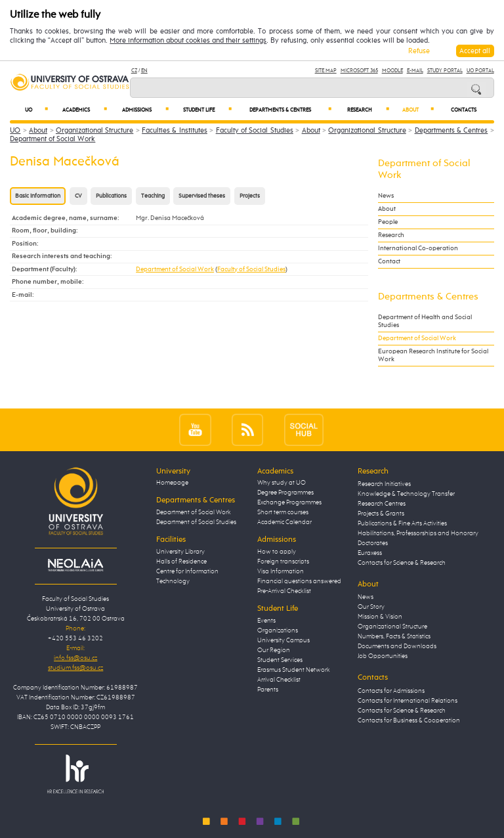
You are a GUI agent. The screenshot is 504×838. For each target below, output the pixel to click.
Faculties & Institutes (175, 130)
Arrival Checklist (279, 680)
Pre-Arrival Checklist (284, 591)
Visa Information (281, 571)
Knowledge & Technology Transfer (406, 494)
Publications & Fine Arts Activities (402, 523)
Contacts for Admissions (391, 691)
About (418, 110)
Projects (250, 196)
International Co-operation (418, 248)
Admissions (145, 110)
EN (144, 71)
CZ (134, 71)
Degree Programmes (285, 493)
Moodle (392, 71)
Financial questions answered (299, 581)
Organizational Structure (94, 130)
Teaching (153, 196)
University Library (180, 552)
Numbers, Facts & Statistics (394, 636)
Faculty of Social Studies (255, 130)
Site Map (326, 71)
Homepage (172, 483)
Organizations (278, 630)
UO (36, 110)
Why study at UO (282, 483)
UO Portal (480, 71)
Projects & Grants (381, 514)
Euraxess (370, 553)
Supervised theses (202, 196)
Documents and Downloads (397, 646)
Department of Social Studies (196, 522)
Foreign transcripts (283, 562)
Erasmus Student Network (294, 670)
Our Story (371, 607)
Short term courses (283, 512)
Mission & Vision (380, 617)
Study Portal (445, 71)
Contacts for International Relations (408, 701)
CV (78, 196)
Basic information (38, 196)
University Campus (283, 640)
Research (368, 110)
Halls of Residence (181, 562)
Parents (268, 690)
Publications (111, 196)
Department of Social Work (52, 139)
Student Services (280, 660)
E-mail (415, 71)
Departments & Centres (290, 110)
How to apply (277, 552)
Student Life (207, 110)
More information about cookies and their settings (188, 41)
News (386, 196)
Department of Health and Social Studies (425, 321)
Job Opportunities (383, 656)
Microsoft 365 (359, 71)
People (388, 222)
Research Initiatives (384, 484)
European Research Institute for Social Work (433, 355)
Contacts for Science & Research (402, 563)
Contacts (464, 110)
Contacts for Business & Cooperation (409, 720)
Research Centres (382, 504)
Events (266, 621)
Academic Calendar (284, 522)
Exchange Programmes (289, 502)
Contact (389, 261)
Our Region (274, 650)
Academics (85, 110)
